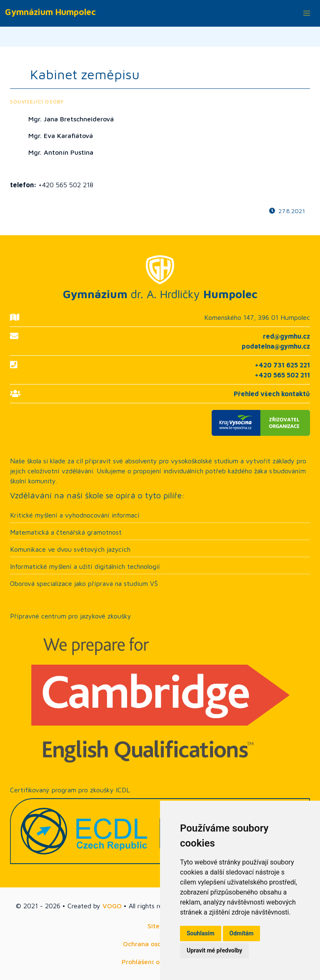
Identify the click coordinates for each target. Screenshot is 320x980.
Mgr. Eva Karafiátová (61, 136)
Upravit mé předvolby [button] (214, 950)
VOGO (112, 906)
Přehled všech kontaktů (272, 394)
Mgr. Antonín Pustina (61, 152)
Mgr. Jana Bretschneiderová (71, 119)
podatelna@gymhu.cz (276, 346)
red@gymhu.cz (286, 336)
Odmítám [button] (242, 933)
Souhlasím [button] (201, 933)
